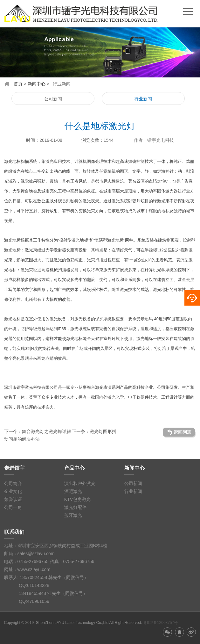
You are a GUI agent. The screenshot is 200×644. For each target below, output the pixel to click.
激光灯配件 (75, 507)
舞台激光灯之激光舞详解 (46, 431)
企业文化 (13, 491)
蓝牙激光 (73, 515)
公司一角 (13, 507)
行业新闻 (143, 99)
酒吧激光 (73, 491)
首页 (18, 84)
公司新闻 (53, 99)
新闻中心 (37, 84)
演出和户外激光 (80, 483)
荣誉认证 (13, 499)
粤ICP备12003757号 (160, 623)
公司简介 (13, 483)
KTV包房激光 (77, 499)
